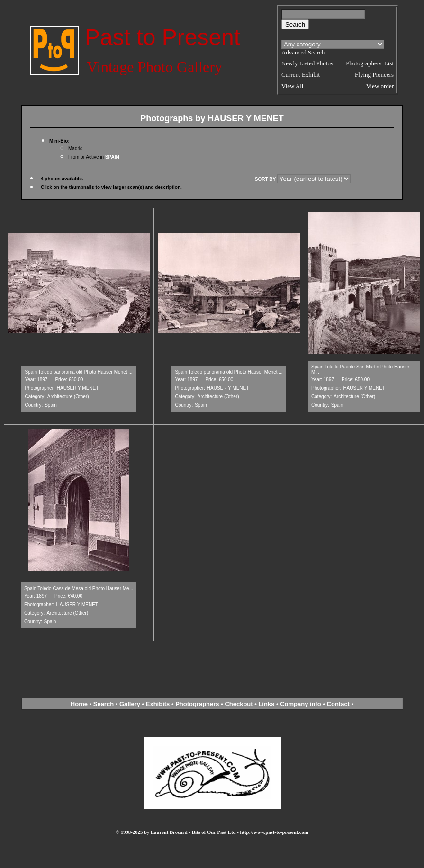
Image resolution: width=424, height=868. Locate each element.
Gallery (130, 704)
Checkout (239, 704)
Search (104, 704)
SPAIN (112, 157)
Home (79, 704)
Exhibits (158, 704)
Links (266, 704)
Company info (301, 704)
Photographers (197, 704)
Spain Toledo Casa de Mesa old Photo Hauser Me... (79, 588)
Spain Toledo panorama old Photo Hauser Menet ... (78, 372)
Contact (338, 704)
